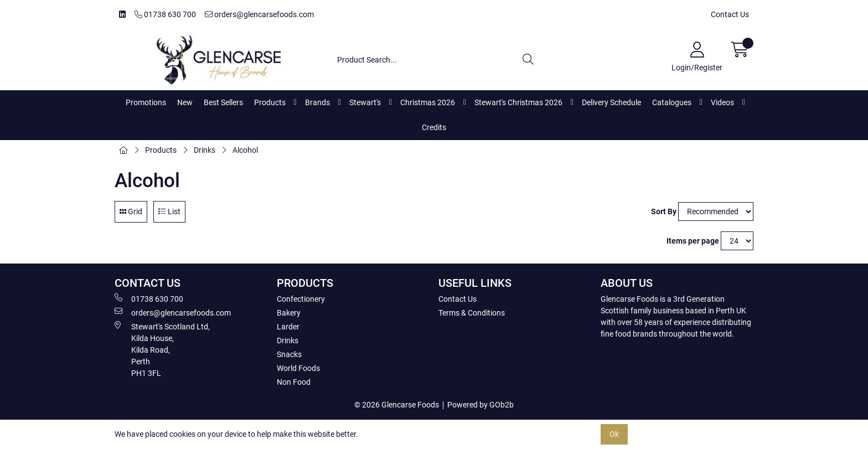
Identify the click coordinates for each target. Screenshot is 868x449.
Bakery (289, 313)
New (185, 102)
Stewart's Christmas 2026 (518, 102)
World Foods (298, 368)
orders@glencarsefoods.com (259, 14)
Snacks (289, 354)
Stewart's (365, 102)
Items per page (693, 241)
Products (270, 102)
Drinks (205, 150)
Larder (288, 327)
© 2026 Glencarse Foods (397, 405)
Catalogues (672, 102)
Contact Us (730, 14)
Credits (434, 127)
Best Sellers (223, 102)
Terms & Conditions (472, 313)
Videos (722, 102)
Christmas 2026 (428, 102)
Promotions (146, 102)
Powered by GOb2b (480, 405)
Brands (317, 102)
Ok (614, 434)
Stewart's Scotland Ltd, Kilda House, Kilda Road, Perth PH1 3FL (162, 349)
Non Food (294, 382)
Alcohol (245, 150)
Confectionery (301, 299)
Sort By (664, 211)
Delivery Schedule (611, 102)
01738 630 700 (165, 14)
